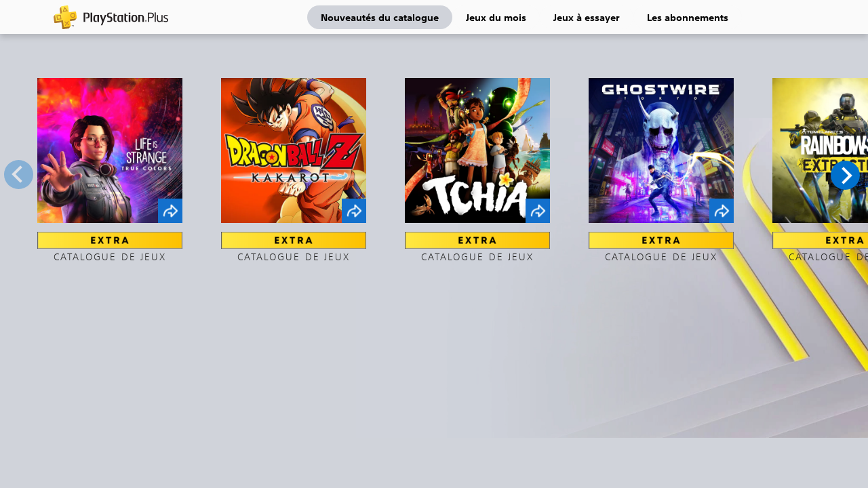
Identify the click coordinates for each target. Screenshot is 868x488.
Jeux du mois (496, 17)
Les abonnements (688, 17)
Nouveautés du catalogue (380, 17)
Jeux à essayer (587, 17)
